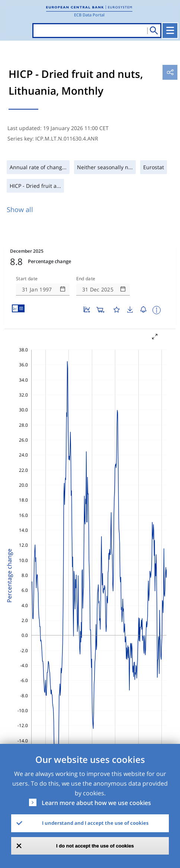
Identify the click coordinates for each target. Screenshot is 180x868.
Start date (27, 279)
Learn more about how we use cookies (96, 803)
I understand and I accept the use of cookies (95, 823)
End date (86, 279)
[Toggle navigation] (170, 31)
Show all (20, 209)
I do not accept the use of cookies (95, 846)
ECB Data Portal (89, 15)
